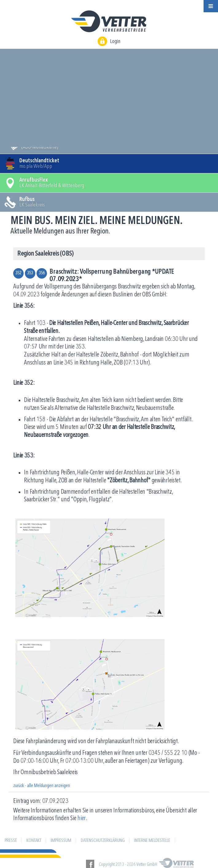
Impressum (61, 841)
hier (82, 818)
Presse (11, 841)
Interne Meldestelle (152, 841)
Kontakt (34, 841)
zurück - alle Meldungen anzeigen (42, 786)
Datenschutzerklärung (103, 841)
